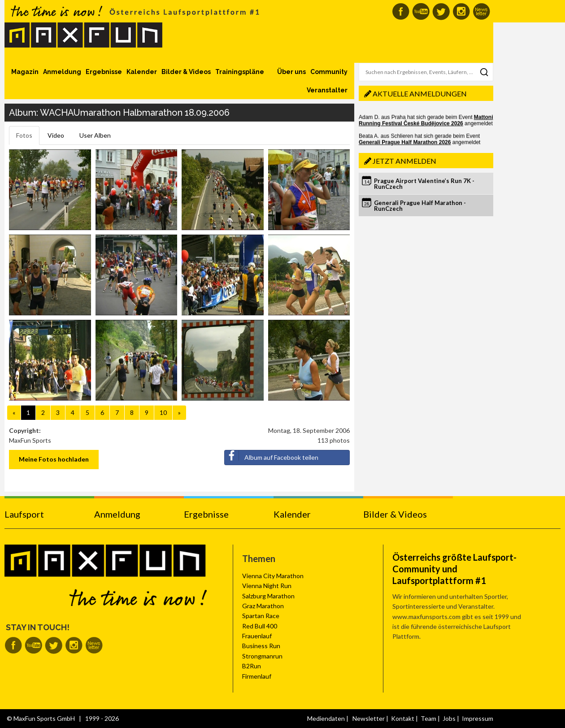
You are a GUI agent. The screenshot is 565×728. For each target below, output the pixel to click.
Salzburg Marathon (268, 596)
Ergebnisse (104, 72)
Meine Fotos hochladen (54, 459)
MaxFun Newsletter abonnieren (481, 11)
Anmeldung (62, 72)
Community (329, 72)
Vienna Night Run (267, 586)
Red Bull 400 (260, 626)
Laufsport (24, 514)
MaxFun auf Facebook (401, 11)
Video (56, 135)
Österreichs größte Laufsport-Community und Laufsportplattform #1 (454, 569)
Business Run (261, 646)
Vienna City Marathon (273, 576)
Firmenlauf (257, 676)
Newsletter (369, 718)
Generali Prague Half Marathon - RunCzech (420, 206)
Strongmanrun (262, 656)
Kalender (142, 72)
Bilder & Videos (186, 72)
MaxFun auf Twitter (441, 11)
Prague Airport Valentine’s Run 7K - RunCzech (424, 184)
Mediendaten (326, 718)
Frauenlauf (257, 636)
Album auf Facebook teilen (272, 456)
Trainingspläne (240, 72)
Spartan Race (261, 616)
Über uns (291, 72)
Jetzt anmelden (404, 161)
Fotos (24, 135)
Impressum (478, 718)
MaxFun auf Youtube (421, 11)
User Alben (95, 135)
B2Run (252, 666)
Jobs (449, 718)
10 (163, 412)
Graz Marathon (263, 606)
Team (428, 718)
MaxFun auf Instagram (461, 11)
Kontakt (403, 718)
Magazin (25, 72)
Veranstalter (327, 90)
